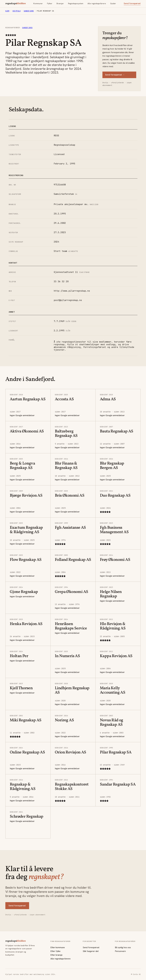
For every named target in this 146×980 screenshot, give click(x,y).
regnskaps (16, 4)
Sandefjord (29, 11)
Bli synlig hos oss (123, 947)
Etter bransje (56, 955)
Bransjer (60, 3)
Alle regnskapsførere (97, 3)
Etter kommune (58, 947)
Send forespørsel (132, 3)
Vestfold (16, 11)
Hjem (7, 11)
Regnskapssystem (76, 3)
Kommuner (38, 3)
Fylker (50, 3)
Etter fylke (55, 951)
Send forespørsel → (115, 75)
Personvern (120, 951)
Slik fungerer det (91, 951)
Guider (113, 3)
